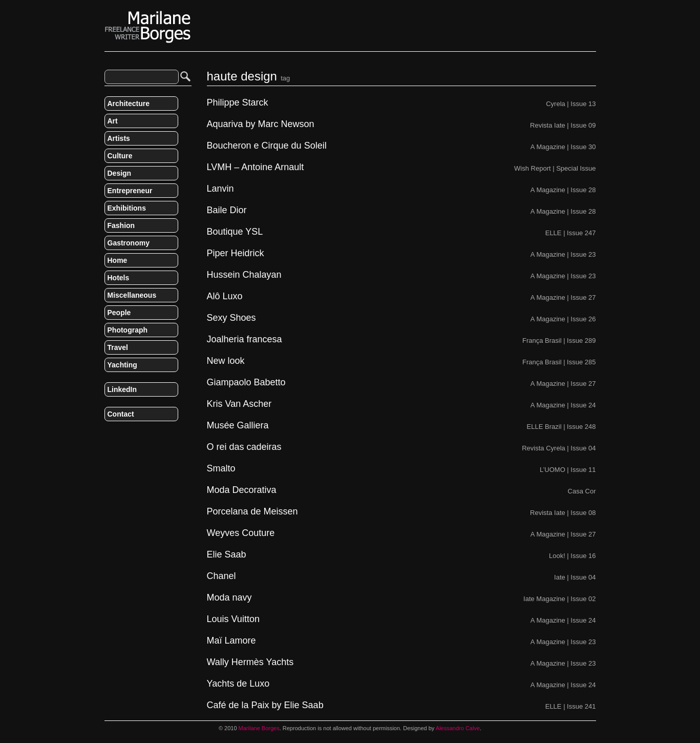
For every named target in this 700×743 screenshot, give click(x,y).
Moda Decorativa (242, 490)
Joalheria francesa (245, 339)
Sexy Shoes (231, 318)
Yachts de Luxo (238, 684)
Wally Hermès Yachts (250, 662)
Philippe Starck (238, 103)
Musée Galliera (238, 426)
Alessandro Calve (458, 728)
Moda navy (229, 598)
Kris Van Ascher (239, 404)
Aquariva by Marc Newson (261, 124)
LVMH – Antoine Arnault (256, 167)
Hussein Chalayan (244, 275)
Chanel (221, 576)
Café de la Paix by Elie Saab (265, 705)
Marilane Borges (148, 27)
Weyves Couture (241, 533)
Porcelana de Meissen (252, 512)
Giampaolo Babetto (246, 383)
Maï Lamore (231, 641)
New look (226, 361)
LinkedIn (122, 389)
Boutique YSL (235, 232)
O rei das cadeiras (244, 447)
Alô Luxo (225, 296)
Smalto (221, 469)
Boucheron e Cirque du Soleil (267, 146)
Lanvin (220, 189)
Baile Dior (227, 210)
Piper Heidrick (236, 253)
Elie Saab (227, 555)
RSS (109, 436)
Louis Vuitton (233, 619)
